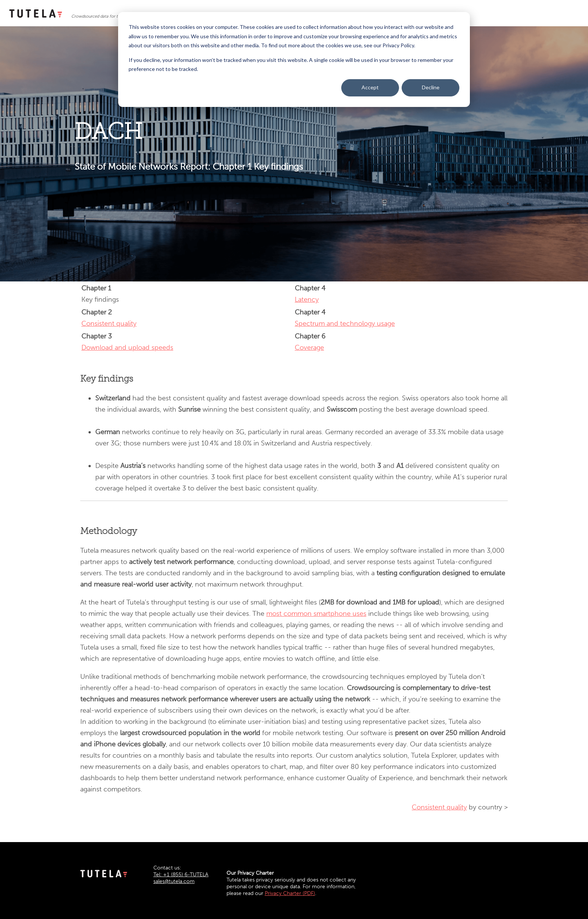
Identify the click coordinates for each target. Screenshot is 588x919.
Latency (307, 299)
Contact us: (167, 868)
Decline (431, 87)
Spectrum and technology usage (345, 323)
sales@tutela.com (174, 881)
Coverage (309, 347)
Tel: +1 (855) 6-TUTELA (181, 875)
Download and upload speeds (127, 347)
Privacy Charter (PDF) (290, 893)
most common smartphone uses (316, 614)
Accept (370, 87)
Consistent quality (109, 323)
